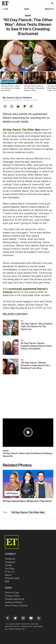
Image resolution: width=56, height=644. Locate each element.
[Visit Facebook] (8, 619)
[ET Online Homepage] (6, 3)
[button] (28, 432)
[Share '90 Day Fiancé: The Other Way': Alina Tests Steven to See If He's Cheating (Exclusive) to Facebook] (5, 107)
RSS (7, 582)
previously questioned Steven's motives (25, 291)
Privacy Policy (12, 596)
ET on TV (10, 572)
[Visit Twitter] (15, 619)
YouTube (9, 569)
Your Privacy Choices (16, 606)
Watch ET (49, 9)
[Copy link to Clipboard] (31, 107)
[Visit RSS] (39, 619)
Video (27, 9)
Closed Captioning (15, 599)
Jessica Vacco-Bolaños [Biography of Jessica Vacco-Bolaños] (19, 98)
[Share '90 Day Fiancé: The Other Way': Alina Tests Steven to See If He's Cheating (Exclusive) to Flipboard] (25, 107)
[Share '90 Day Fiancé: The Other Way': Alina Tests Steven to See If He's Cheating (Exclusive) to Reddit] (18, 107)
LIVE (6, 9)
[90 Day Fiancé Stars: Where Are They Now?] (28, 484)
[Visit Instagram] (23, 619)
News (28, 16)
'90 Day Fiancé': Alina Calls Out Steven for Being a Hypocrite (28, 455)
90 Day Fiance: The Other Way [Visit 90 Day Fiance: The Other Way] (28, 512)
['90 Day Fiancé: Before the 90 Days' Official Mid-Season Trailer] (35, 82)
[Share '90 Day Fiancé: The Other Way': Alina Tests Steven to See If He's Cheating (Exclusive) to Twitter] (12, 107)
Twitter (9, 565)
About (8, 575)
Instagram (10, 562)
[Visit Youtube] (31, 619)
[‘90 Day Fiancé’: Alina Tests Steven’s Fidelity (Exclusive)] (12, 82)
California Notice (14, 602)
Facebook (10, 559)
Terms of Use (12, 593)
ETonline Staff (12, 578)
